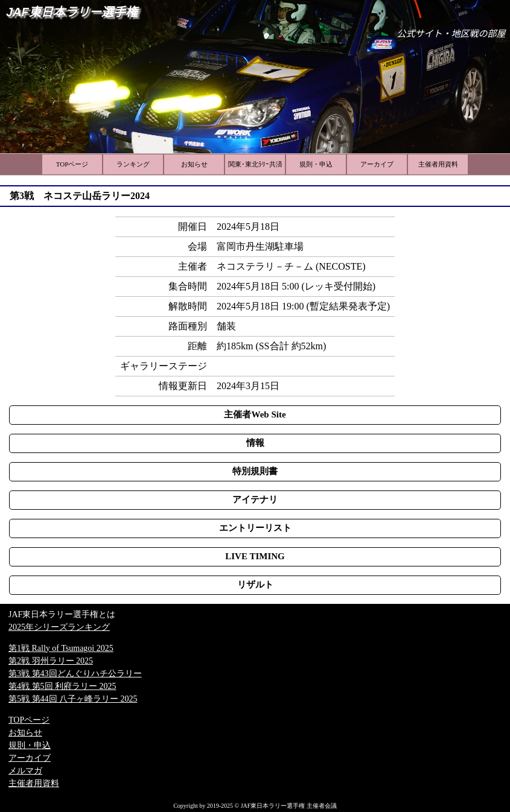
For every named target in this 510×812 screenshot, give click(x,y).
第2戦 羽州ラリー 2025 (51, 661)
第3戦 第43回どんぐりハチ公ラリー (75, 674)
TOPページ (29, 720)
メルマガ (25, 771)
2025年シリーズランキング (59, 627)
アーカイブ (30, 758)
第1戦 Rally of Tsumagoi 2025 (61, 648)
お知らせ (25, 733)
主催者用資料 (34, 783)
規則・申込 (30, 745)
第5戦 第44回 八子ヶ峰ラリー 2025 (73, 699)
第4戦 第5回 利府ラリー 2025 (62, 686)
